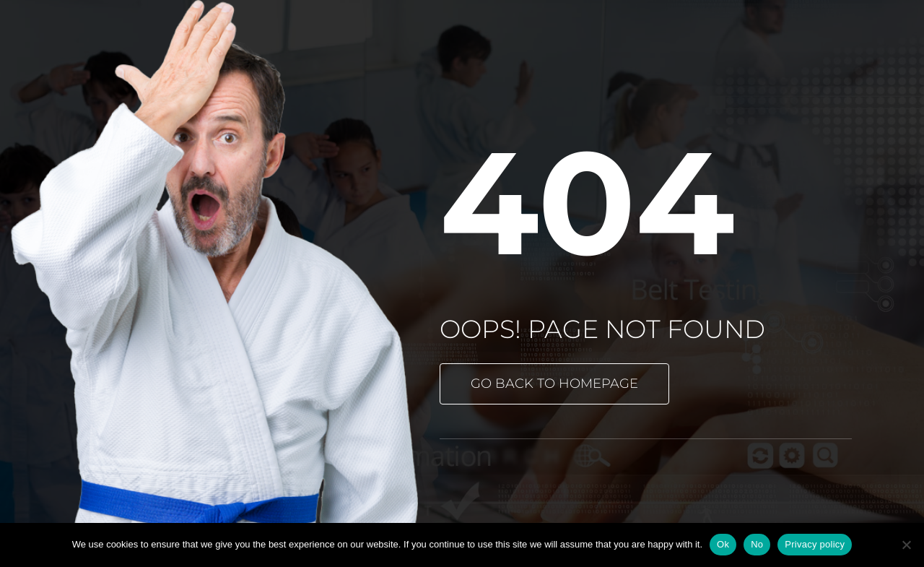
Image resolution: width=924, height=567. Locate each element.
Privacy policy (815, 544)
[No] (906, 545)
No (757, 544)
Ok (723, 544)
